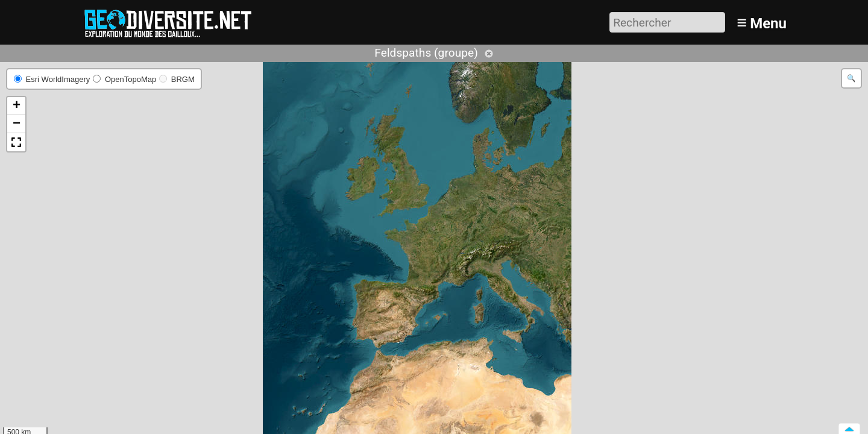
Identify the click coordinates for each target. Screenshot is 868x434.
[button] (16, 106)
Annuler (489, 54)
